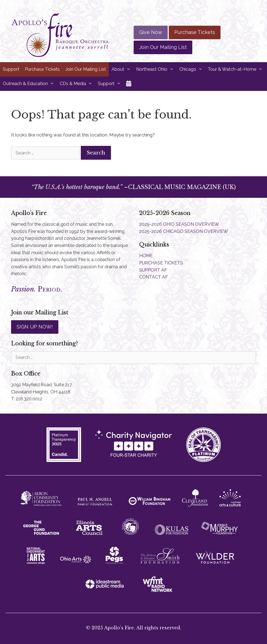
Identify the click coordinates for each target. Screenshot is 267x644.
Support (11, 69)
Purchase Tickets (195, 32)
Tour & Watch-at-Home (237, 69)
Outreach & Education (30, 84)
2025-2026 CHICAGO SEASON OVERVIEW (184, 231)
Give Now (151, 32)
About (122, 69)
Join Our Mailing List (163, 47)
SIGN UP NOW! (35, 327)
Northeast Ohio (156, 69)
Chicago (192, 69)
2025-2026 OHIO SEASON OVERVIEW (179, 224)
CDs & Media (77, 84)
